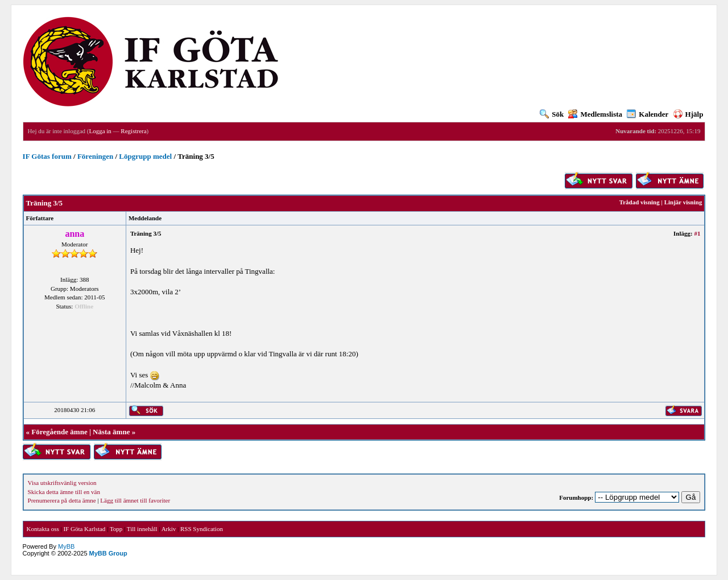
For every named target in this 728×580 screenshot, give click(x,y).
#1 (697, 233)
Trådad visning (640, 202)
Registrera (133, 131)
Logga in (100, 131)
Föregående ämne (59, 432)
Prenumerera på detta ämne (62, 500)
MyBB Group (108, 553)
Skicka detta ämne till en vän (64, 492)
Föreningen (95, 156)
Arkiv (169, 529)
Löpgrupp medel (145, 156)
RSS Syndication (202, 529)
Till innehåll (142, 529)
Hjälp (688, 114)
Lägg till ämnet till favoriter (135, 500)
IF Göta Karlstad (84, 529)
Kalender (648, 114)
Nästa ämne (111, 432)
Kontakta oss (43, 529)
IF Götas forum (47, 156)
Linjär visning (683, 202)
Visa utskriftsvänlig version (62, 483)
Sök (552, 114)
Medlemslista (595, 114)
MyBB (66, 546)
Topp (116, 529)
